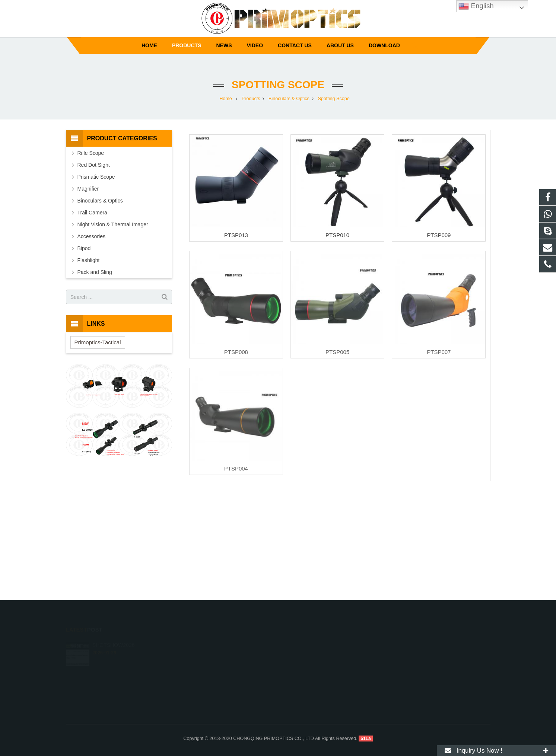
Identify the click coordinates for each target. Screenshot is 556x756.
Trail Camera (92, 213)
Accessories (91, 236)
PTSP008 (236, 352)
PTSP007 (439, 352)
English (476, 6)
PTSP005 (337, 352)
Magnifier (88, 189)
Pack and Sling (95, 272)
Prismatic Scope (96, 177)
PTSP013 (236, 235)
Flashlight (89, 260)
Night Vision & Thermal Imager (113, 224)
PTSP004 (236, 468)
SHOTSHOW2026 (114, 642)
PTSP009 (439, 235)
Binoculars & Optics (100, 201)
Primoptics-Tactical (98, 342)
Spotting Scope (278, 85)
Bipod (84, 248)
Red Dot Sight (94, 165)
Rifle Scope (91, 153)
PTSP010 (337, 235)
